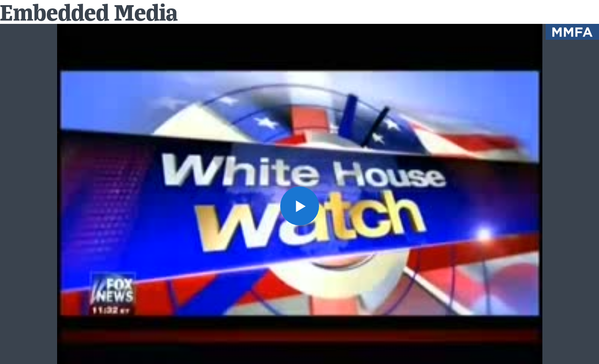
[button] (299, 206)
